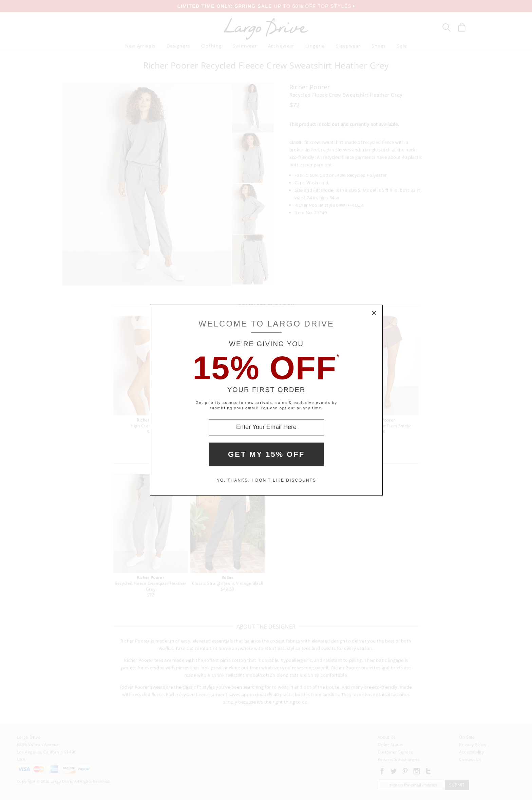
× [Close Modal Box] (374, 313)
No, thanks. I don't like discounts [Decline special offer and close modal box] (266, 480)
